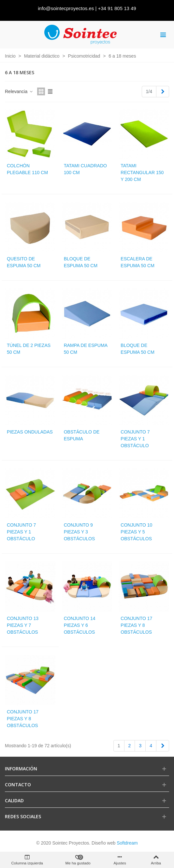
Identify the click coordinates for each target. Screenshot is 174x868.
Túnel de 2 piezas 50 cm (29, 349)
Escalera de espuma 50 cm (137, 262)
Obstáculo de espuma (82, 435)
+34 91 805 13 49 (117, 8)
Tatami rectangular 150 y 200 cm (142, 172)
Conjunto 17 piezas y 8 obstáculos (136, 625)
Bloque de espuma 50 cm (81, 262)
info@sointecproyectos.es (66, 8)
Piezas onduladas (30, 432)
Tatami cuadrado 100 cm (85, 169)
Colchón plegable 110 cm (27, 169)
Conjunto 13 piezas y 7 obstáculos (23, 625)
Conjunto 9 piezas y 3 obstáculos (80, 532)
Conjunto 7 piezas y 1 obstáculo (135, 439)
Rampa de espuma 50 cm (86, 349)
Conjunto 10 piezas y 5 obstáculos (136, 532)
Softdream (127, 843)
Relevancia (19, 91)
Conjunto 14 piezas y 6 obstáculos (80, 625)
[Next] (163, 92)
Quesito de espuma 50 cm (24, 262)
